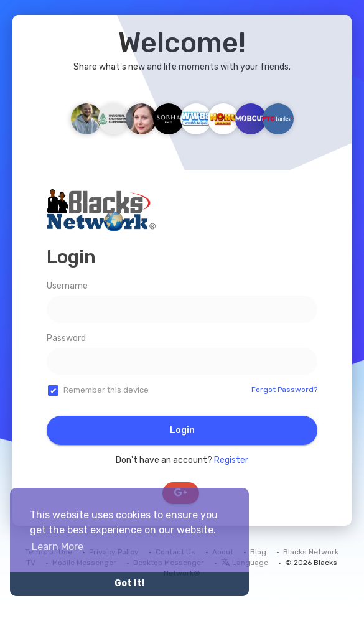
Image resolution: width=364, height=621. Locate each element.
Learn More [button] (58, 547)
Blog (258, 552)
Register (231, 460)
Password (66, 338)
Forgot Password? (284, 390)
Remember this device (106, 390)
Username (67, 286)
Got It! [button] (129, 583)
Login (182, 430)
